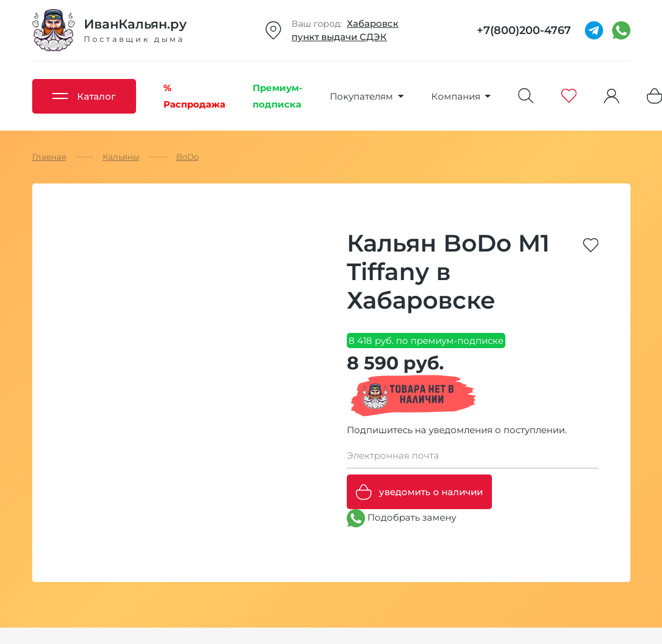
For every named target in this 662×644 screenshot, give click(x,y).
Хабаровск (373, 23)
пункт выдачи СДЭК (339, 37)
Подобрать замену (401, 518)
